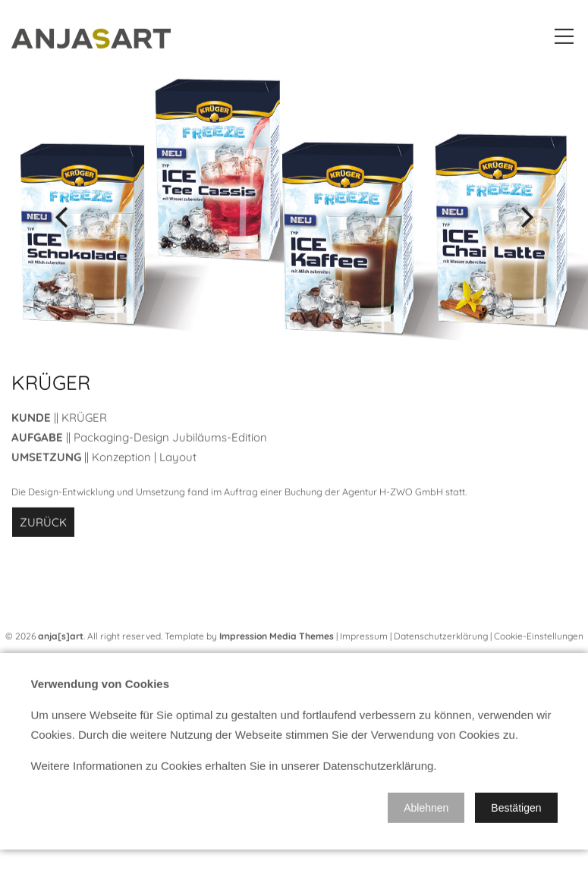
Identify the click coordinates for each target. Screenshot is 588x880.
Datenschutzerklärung (441, 640)
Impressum (364, 640)
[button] (426, 812)
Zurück (43, 526)
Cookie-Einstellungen (539, 640)
